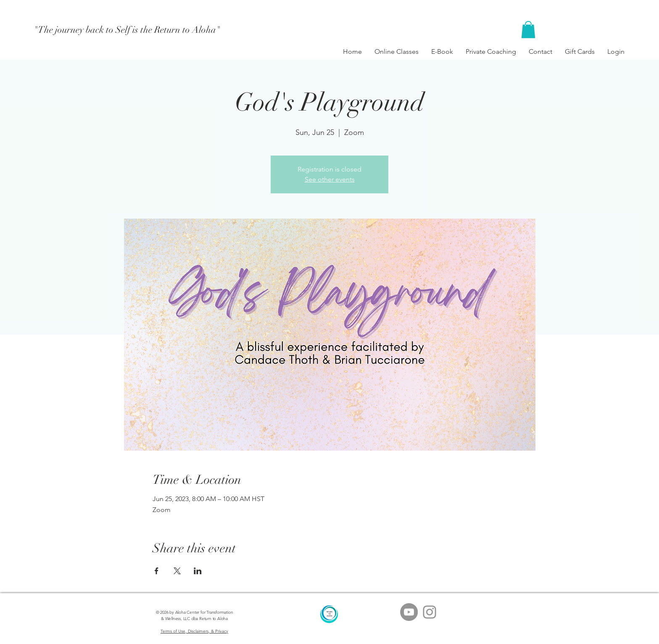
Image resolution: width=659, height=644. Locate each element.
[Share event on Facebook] (157, 571)
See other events (330, 179)
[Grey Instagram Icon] (430, 612)
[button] (528, 30)
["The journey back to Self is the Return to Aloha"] (127, 30)
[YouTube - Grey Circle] (409, 612)
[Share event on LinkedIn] (198, 571)
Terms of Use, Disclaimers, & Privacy (194, 631)
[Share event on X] (177, 571)
